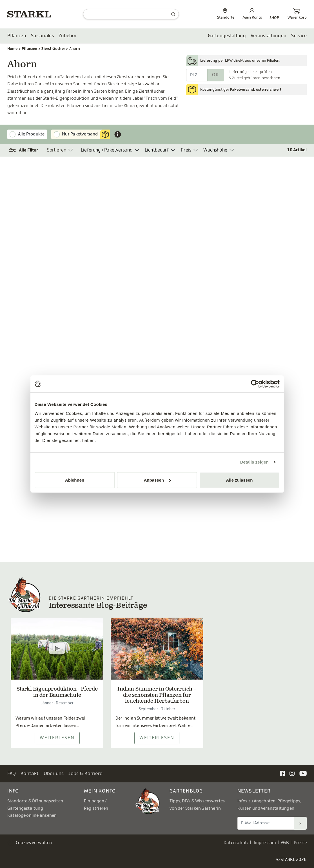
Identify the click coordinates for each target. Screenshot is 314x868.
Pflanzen (17, 36)
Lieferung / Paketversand (107, 150)
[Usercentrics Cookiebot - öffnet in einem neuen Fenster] (255, 384)
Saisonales (42, 36)
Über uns (54, 774)
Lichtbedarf (157, 150)
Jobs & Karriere (85, 774)
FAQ (12, 774)
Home (13, 49)
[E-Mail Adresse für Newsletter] (266, 823)
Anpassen (157, 480)
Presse (300, 843)
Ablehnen (75, 480)
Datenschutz (236, 843)
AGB (285, 843)
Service (299, 36)
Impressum (265, 843)
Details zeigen (254, 462)
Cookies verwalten (34, 843)
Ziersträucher (53, 49)
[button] (24, 150)
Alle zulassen (239, 480)
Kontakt (30, 774)
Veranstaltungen (269, 36)
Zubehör (68, 36)
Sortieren (57, 150)
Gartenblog (186, 791)
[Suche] (131, 14)
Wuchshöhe (215, 150)
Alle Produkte (31, 134)
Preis (186, 150)
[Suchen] (300, 823)
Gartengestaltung (227, 36)
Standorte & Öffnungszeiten (35, 801)
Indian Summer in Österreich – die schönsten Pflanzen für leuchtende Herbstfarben (157, 695)
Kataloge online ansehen (32, 815)
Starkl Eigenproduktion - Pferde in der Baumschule (57, 693)
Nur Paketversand (86, 134)
